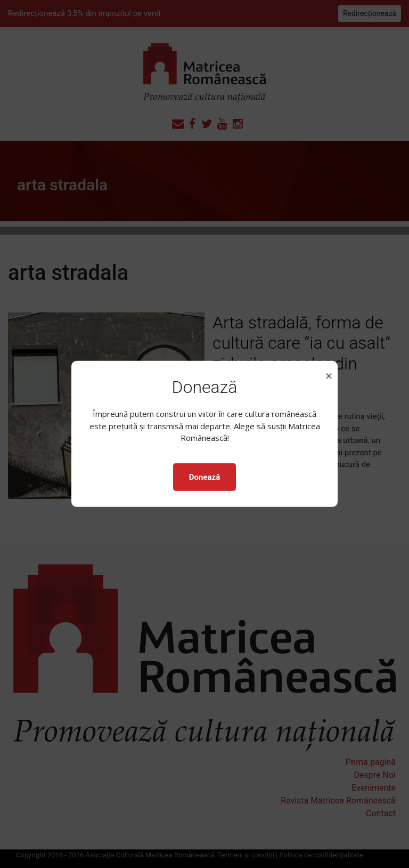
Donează (204, 477)
